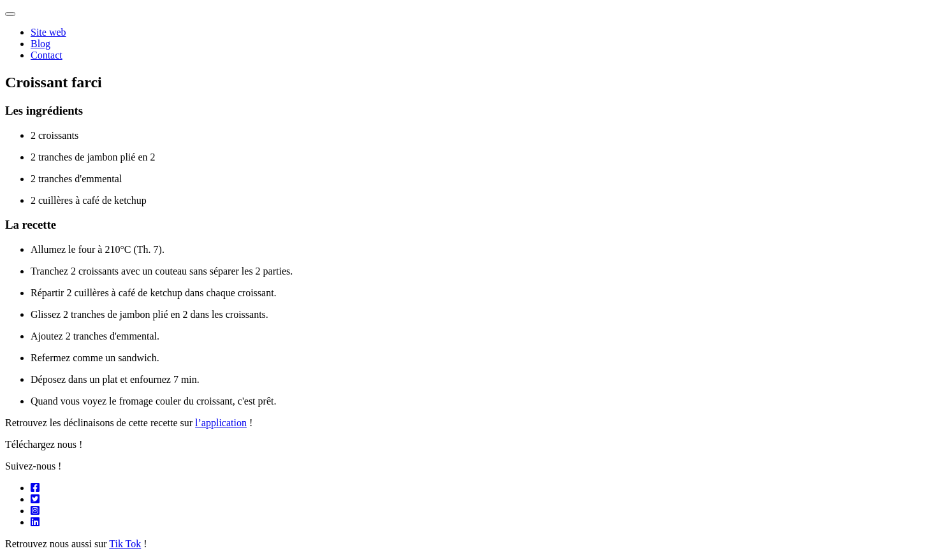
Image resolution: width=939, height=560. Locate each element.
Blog (40, 44)
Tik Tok (125, 544)
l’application (221, 423)
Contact (47, 55)
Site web (48, 32)
